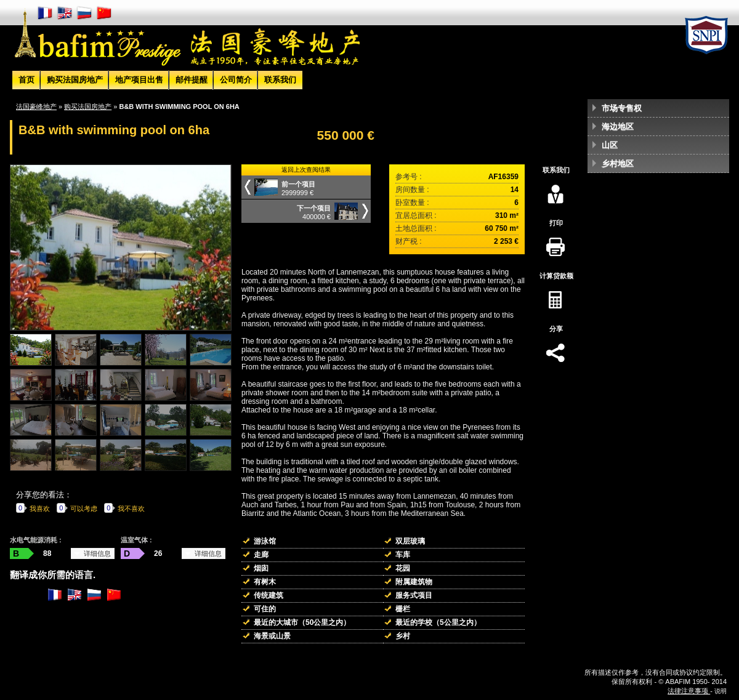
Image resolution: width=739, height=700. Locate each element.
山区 (610, 145)
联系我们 (280, 80)
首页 (26, 80)
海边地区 (618, 127)
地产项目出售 (139, 80)
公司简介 (236, 80)
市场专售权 (622, 108)
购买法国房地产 (75, 80)
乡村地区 (618, 163)
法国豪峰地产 (36, 107)
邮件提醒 (192, 80)
